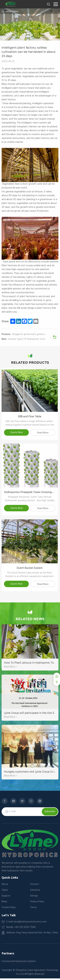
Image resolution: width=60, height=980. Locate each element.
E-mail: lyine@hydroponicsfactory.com (26, 923)
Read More (43, 433)
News (16, 11)
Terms (33, 909)
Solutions (35, 892)
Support (6, 897)
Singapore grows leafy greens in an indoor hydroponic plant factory (24, 334)
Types (5, 892)
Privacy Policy (37, 903)
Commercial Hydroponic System (19, 963)
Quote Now (17, 433)
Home (8, 11)
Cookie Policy (9, 909)
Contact (34, 886)
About (5, 886)
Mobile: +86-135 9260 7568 (21, 929)
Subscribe (50, 813)
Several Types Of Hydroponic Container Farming (24, 339)
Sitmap (34, 897)
